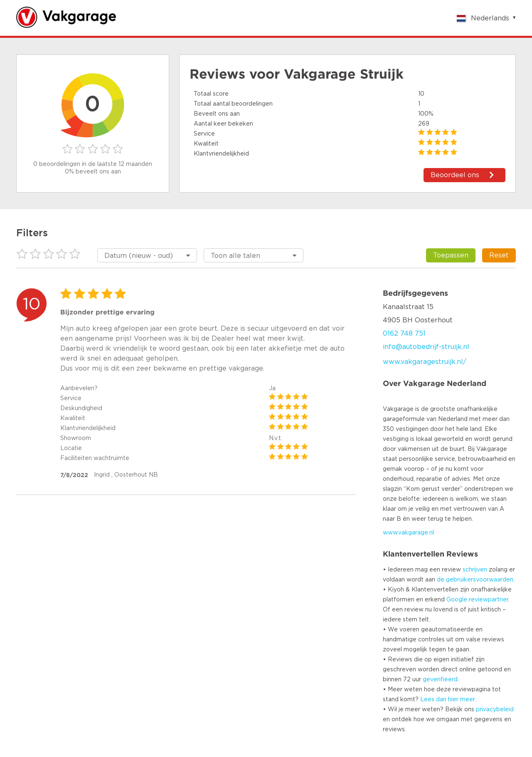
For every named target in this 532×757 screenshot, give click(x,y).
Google (457, 600)
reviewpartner (489, 600)
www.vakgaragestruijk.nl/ (425, 362)
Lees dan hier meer (447, 700)
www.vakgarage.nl (408, 533)
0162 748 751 (404, 334)
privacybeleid (495, 710)
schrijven (475, 570)
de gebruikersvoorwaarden (475, 580)
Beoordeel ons (455, 175)
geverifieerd (440, 680)
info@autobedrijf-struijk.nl (426, 347)
